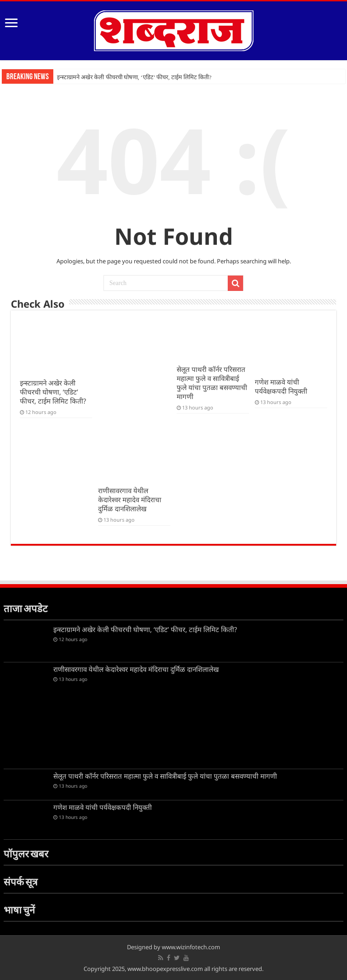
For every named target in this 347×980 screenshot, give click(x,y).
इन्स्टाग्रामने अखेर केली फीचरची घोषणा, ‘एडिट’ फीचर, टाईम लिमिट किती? (134, 77)
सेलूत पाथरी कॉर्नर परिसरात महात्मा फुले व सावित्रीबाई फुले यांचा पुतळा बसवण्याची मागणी (212, 383)
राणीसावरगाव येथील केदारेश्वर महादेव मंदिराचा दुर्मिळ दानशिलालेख (130, 500)
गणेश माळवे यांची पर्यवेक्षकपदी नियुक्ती (281, 386)
